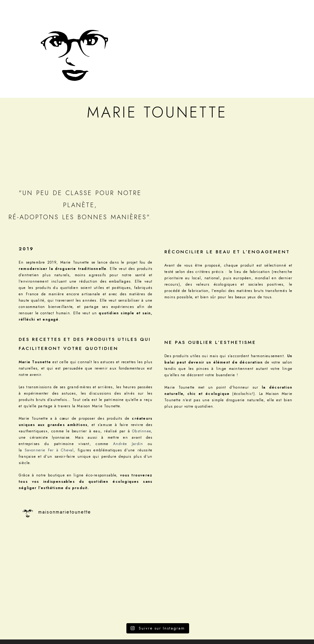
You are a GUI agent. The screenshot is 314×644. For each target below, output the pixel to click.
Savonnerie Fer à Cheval (49, 450)
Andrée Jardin (128, 444)
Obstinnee (141, 431)
